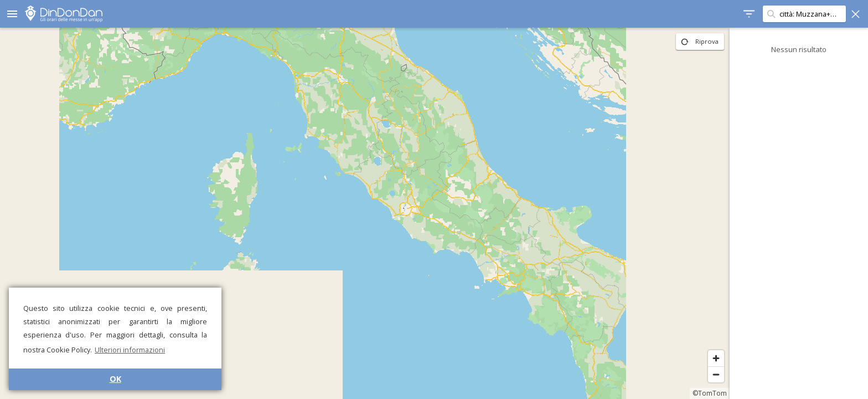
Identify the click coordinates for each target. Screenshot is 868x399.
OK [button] (115, 379)
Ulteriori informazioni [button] (130, 350)
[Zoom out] (716, 374)
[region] (365, 213)
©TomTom (710, 393)
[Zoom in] (716, 358)
